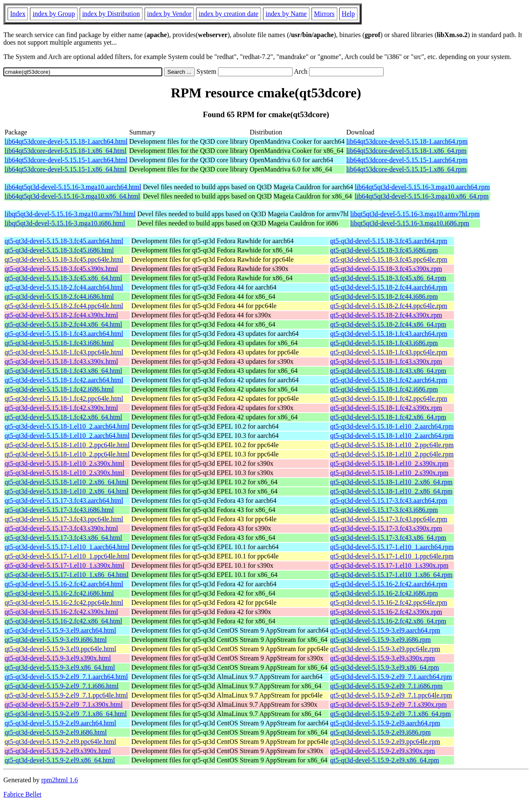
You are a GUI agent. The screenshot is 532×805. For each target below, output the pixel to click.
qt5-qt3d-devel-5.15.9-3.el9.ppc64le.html (60, 649)
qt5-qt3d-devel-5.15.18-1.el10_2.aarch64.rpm (392, 426)
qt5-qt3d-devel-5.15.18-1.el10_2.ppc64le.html (67, 445)
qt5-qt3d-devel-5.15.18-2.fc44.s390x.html (61, 315)
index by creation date (228, 14)
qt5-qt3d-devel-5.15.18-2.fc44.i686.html (59, 297)
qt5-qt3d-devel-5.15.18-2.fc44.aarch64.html (64, 287)
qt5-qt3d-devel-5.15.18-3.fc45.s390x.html (61, 269)
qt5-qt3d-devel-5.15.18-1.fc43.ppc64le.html (64, 352)
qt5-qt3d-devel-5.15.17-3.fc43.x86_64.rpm (388, 538)
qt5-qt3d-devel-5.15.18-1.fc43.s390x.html (61, 361)
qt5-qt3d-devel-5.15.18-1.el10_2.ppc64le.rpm (392, 445)
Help (348, 14)
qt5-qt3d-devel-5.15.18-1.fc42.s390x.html (61, 408)
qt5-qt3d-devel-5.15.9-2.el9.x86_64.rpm (384, 760)
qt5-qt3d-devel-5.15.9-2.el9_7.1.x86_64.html (66, 714)
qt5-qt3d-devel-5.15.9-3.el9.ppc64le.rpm (385, 649)
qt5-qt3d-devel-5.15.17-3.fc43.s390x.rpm (386, 528)
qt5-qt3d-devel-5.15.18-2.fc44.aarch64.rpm (389, 287)
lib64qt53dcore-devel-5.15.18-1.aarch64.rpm (407, 141)
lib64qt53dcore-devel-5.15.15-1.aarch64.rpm (407, 160)
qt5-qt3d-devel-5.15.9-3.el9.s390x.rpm (382, 658)
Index (18, 14)
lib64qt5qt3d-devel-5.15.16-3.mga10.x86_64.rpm (422, 196)
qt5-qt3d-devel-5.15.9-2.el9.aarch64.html (60, 723)
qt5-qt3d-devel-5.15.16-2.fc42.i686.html (59, 593)
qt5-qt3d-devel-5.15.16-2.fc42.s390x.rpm (386, 612)
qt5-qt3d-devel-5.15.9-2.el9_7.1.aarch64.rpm (391, 677)
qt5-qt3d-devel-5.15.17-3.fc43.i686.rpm (384, 510)
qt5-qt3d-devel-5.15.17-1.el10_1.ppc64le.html (67, 556)
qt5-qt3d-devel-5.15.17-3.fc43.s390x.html (61, 528)
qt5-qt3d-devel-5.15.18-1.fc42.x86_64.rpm (388, 417)
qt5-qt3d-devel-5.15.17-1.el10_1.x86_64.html (67, 575)
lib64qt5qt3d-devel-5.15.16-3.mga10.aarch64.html (73, 187)
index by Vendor (169, 14)
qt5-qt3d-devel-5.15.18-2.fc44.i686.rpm (384, 297)
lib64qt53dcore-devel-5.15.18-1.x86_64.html (66, 151)
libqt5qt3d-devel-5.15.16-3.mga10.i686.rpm (410, 223)
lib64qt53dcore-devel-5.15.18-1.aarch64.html (66, 141)
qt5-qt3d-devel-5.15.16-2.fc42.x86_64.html (63, 621)
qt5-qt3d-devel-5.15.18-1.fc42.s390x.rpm (386, 408)
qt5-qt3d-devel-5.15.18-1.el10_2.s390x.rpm (389, 463)
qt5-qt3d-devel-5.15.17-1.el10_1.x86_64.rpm (391, 575)
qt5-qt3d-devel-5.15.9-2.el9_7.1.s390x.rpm (388, 704)
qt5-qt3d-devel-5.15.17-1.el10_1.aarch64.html (67, 547)
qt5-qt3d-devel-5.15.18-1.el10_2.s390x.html (64, 463)
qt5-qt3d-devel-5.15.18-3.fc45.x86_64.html (63, 278)
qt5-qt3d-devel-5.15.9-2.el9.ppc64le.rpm (385, 742)
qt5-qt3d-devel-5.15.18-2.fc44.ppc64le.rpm (389, 306)
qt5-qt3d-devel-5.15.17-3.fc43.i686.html (59, 510)
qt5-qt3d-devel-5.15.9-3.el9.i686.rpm (380, 640)
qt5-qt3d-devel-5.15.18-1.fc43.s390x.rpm (386, 361)
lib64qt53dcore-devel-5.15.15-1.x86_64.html (66, 169)
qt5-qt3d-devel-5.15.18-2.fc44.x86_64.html (63, 324)
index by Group (54, 14)
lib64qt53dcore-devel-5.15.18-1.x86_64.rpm (406, 151)
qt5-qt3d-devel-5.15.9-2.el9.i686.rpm (380, 732)
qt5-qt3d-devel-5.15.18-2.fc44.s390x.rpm (386, 315)
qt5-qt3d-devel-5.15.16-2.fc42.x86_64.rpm (388, 621)
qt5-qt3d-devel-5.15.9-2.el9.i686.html (56, 732)
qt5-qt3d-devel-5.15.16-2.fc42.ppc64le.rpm (389, 602)
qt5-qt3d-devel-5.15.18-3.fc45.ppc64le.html (64, 259)
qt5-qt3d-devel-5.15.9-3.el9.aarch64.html (60, 630)
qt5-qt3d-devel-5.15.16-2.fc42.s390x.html (61, 612)
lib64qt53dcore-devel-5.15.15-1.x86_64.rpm (406, 169)
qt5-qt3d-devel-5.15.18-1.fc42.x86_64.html (63, 417)
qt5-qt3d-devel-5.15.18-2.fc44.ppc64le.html (64, 306)
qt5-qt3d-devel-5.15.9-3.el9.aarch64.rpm (385, 630)
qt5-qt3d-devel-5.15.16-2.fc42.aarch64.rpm (389, 584)
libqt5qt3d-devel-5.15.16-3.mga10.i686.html (65, 223)
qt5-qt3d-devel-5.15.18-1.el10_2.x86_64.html (67, 482)
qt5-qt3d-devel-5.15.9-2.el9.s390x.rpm (382, 751)
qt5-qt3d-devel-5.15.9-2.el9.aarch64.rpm (385, 723)
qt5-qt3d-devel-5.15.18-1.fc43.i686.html (59, 343)
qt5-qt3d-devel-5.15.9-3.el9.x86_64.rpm (384, 667)
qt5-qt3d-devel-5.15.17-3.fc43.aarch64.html (64, 500)
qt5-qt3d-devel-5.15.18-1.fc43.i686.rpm (384, 343)
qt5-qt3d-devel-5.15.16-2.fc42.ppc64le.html (64, 602)
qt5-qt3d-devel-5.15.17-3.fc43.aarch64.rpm (389, 500)
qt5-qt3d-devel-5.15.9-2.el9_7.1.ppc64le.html (66, 695)
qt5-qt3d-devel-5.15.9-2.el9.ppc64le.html (60, 742)
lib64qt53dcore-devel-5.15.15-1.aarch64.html (66, 160)
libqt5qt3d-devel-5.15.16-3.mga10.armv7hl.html (70, 214)
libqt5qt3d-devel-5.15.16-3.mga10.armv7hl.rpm (415, 214)
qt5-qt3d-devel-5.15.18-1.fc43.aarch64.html (64, 334)
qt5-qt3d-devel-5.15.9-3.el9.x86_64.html (60, 667)
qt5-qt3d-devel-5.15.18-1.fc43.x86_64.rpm (388, 371)
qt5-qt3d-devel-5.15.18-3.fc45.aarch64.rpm (389, 241)
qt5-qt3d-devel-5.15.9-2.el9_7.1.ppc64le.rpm (391, 695)
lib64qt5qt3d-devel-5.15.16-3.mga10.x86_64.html (72, 196)
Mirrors (324, 14)
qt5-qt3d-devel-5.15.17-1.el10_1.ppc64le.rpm (392, 556)
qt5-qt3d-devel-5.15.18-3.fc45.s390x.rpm (386, 269)
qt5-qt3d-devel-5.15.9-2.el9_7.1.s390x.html (64, 704)
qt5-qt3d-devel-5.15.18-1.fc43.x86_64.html (63, 371)
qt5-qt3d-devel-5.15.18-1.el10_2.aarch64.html (67, 426)
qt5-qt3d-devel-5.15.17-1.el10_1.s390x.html (64, 565)
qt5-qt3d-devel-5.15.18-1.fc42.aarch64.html (64, 380)
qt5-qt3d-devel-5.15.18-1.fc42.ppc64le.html (64, 398)
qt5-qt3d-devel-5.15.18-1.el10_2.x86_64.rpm (391, 482)
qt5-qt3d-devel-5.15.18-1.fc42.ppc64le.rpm (389, 398)
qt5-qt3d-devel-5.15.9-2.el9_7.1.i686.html (62, 686)
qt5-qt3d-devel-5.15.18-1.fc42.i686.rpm (384, 389)
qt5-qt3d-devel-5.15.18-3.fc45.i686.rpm (384, 250)
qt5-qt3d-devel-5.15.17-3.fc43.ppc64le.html (64, 519)
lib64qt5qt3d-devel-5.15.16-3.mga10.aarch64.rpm (422, 187)
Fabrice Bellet (22, 794)
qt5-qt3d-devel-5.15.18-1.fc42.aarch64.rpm (389, 380)
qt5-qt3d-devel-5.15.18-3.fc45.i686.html (59, 250)
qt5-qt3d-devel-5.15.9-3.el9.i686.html (56, 640)
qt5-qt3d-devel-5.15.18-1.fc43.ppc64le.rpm (389, 352)
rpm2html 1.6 (60, 780)
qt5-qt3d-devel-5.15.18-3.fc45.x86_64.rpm (388, 278)
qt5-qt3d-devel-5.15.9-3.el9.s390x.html (58, 658)
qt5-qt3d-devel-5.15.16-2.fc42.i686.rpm (384, 593)
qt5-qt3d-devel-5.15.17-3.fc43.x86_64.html (63, 538)
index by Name (286, 14)
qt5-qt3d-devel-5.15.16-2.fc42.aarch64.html (64, 584)
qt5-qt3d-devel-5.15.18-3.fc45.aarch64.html (64, 241)
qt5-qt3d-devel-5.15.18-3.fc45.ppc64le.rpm (389, 259)
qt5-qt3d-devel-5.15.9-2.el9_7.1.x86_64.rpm (390, 714)
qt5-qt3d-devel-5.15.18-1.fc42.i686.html (59, 389)
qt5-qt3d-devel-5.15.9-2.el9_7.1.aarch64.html (66, 677)
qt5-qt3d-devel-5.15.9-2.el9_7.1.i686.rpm (386, 686)
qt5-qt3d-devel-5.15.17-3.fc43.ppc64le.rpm (389, 519)
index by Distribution (111, 14)
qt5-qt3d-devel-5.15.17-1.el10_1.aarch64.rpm (392, 547)
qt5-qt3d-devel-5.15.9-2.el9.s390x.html (58, 751)
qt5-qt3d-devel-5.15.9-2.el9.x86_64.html (60, 760)
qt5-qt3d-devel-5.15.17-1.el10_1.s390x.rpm (389, 565)
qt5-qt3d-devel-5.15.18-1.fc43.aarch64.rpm (389, 334)
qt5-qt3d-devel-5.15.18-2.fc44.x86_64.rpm (388, 324)
